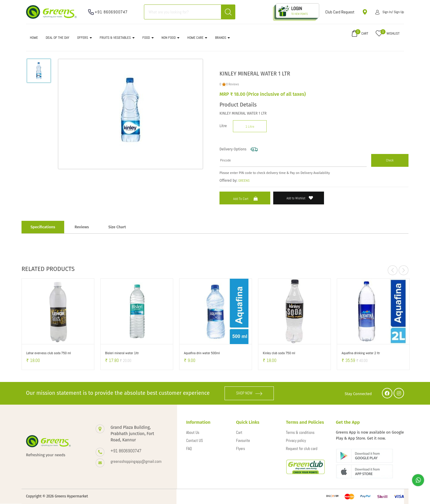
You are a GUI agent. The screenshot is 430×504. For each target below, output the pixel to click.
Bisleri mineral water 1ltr (122, 353)
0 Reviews (232, 84)
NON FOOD (171, 38)
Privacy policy (296, 441)
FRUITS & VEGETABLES (117, 38)
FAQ (189, 449)
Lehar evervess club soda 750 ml (49, 353)
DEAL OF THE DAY (57, 38)
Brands (222, 38)
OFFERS (85, 38)
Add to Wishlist (300, 198)
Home (34, 38)
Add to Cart (246, 199)
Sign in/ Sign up (390, 12)
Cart (239, 433)
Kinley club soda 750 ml (279, 353)
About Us (193, 433)
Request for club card (302, 449)
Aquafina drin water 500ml (202, 353)
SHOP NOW (249, 393)
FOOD (148, 38)
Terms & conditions (300, 433)
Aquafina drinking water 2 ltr (361, 353)
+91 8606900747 (111, 12)
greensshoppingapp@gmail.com (136, 461)
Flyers (241, 449)
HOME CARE (197, 38)
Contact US (194, 441)
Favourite (243, 441)
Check (390, 160)
